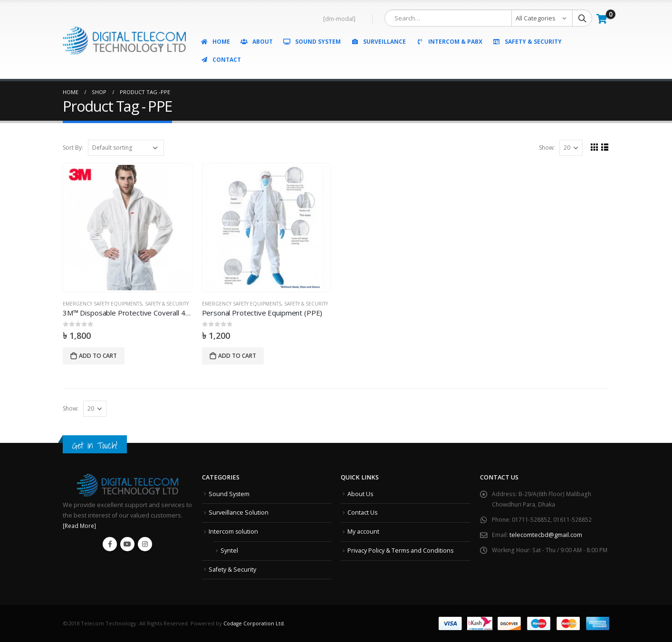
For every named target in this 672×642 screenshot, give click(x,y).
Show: (546, 148)
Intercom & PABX (449, 42)
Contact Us (363, 513)
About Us (360, 494)
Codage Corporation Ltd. (255, 623)
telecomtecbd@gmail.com (546, 535)
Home (215, 42)
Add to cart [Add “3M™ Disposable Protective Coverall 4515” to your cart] (98, 356)
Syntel (229, 550)
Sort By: (73, 148)
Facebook (110, 544)
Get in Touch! (97, 445)
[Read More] (80, 526)
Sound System (312, 42)
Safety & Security (527, 42)
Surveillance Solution (239, 513)
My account (363, 532)
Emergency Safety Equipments (102, 304)
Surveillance (378, 42)
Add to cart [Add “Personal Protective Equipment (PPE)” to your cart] (237, 356)
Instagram (145, 544)
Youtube (127, 544)
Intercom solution (234, 532)
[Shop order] (126, 148)
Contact (221, 60)
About (256, 42)
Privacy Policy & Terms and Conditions (401, 550)
